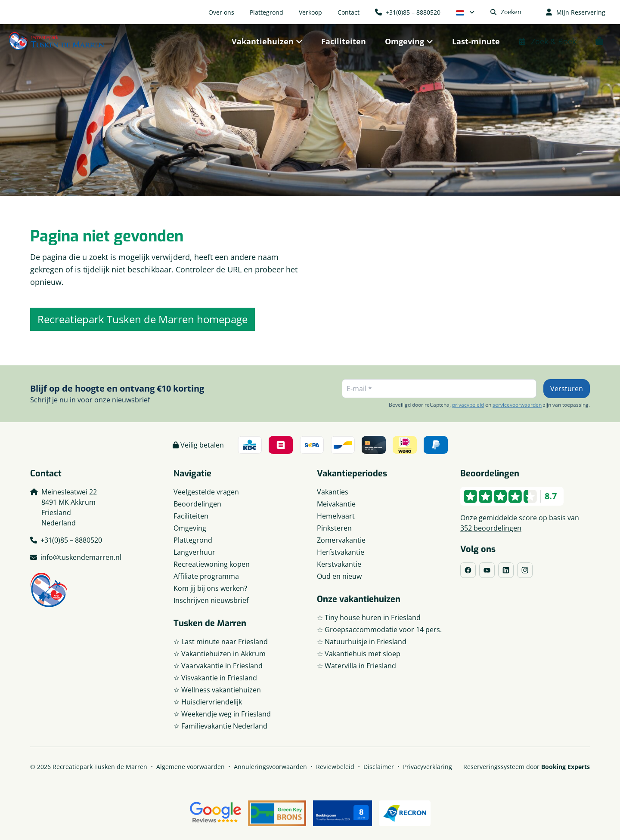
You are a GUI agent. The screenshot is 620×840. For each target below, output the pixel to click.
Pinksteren (334, 528)
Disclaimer (379, 767)
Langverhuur (194, 552)
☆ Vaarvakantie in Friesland (218, 666)
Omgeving (190, 528)
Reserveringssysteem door (527, 767)
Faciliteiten (191, 516)
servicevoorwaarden (517, 405)
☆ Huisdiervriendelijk (208, 702)
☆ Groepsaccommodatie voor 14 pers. (379, 630)
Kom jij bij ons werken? (210, 588)
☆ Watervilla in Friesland (356, 666)
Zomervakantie (341, 540)
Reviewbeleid (335, 767)
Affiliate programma (206, 576)
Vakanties (333, 492)
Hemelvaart (336, 516)
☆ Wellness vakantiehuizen (217, 690)
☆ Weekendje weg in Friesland (222, 714)
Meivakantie (336, 504)
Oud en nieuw (339, 576)
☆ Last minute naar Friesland (221, 642)
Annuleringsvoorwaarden (270, 767)
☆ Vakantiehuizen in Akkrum (220, 654)
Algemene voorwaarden (191, 767)
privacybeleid (468, 405)
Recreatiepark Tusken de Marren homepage (143, 319)
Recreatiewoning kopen (212, 564)
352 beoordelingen (491, 528)
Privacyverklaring (428, 767)
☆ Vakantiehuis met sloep (359, 654)
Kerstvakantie (339, 564)
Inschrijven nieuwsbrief (211, 600)
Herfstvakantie (341, 552)
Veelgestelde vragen (206, 492)
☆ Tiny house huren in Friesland (369, 618)
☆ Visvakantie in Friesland (215, 678)
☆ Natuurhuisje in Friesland (362, 642)
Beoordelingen (197, 504)
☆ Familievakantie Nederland (220, 726)
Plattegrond (193, 540)
